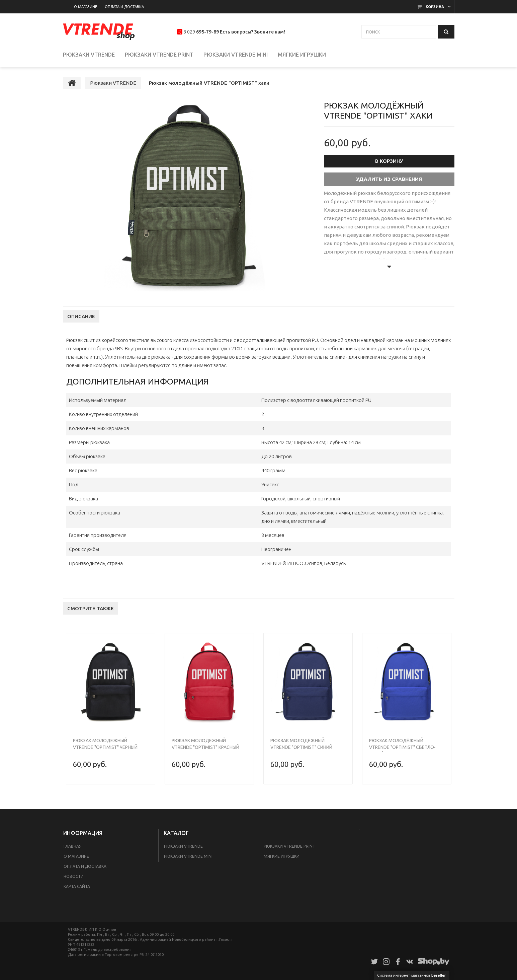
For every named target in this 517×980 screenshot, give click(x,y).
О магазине (76, 856)
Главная (73, 846)
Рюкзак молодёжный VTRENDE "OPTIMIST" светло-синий (402, 747)
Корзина (435, 7)
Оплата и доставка (85, 866)
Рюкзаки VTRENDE (183, 846)
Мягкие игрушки (282, 856)
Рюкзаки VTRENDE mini (188, 856)
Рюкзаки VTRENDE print (289, 846)
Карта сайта (77, 886)
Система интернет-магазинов (411, 975)
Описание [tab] (81, 316)
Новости (74, 876)
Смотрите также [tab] (91, 608)
